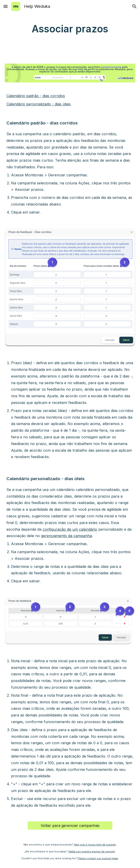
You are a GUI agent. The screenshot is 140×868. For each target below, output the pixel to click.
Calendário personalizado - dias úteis (39, 104)
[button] (6, 6)
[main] (70, 29)
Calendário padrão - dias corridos (36, 96)
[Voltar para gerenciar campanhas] (70, 826)
